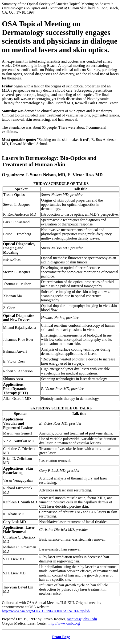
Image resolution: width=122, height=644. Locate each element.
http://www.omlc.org (64, 623)
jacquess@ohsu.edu (82, 619)
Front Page (61, 637)
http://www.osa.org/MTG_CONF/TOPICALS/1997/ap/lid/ (46, 611)
